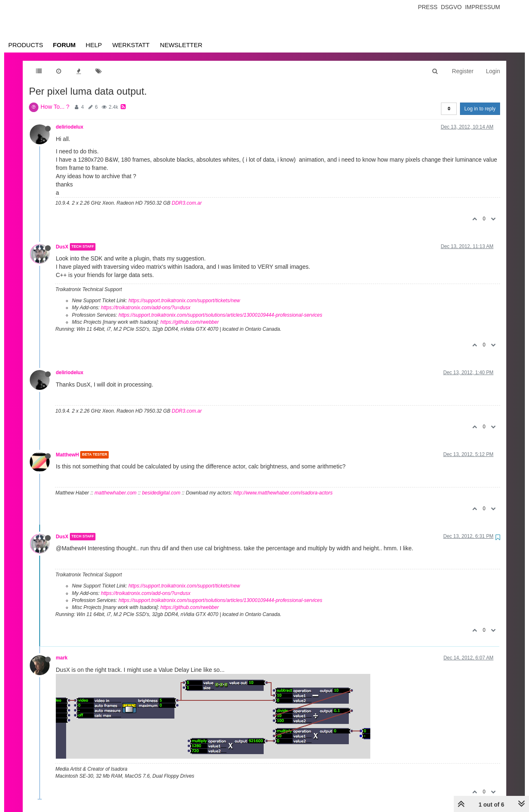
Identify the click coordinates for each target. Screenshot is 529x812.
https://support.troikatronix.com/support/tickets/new (184, 301)
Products (26, 45)
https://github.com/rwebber (189, 322)
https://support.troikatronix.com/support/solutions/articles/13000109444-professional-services (220, 315)
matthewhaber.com (116, 493)
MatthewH (67, 455)
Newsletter (181, 45)
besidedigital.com (161, 493)
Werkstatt (131, 45)
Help (94, 45)
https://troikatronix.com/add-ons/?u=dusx (145, 308)
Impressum (483, 7)
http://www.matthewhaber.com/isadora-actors (283, 493)
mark (62, 658)
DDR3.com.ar (187, 203)
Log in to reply (480, 109)
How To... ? (55, 107)
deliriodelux (70, 127)
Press (428, 7)
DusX (62, 247)
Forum (64, 45)
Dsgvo (452, 7)
